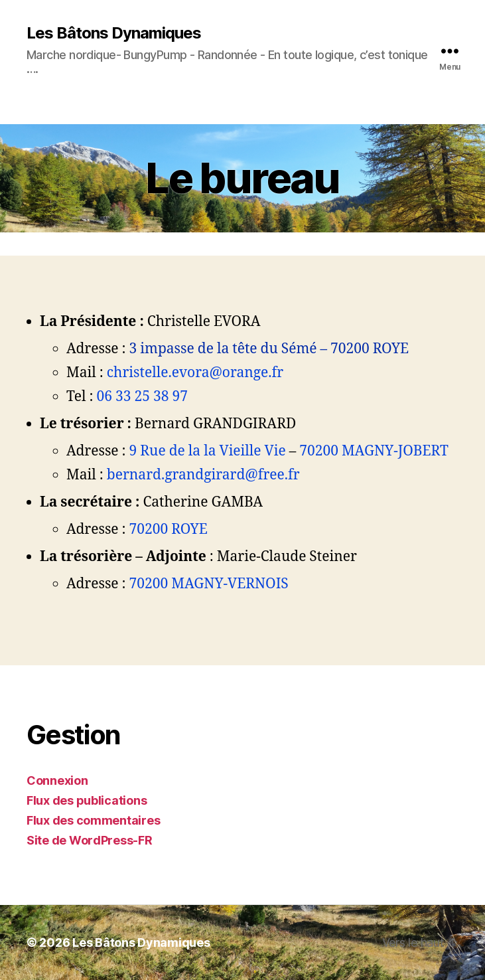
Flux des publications (87, 800)
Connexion (57, 780)
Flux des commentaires (93, 820)
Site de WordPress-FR (90, 840)
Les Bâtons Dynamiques (114, 33)
